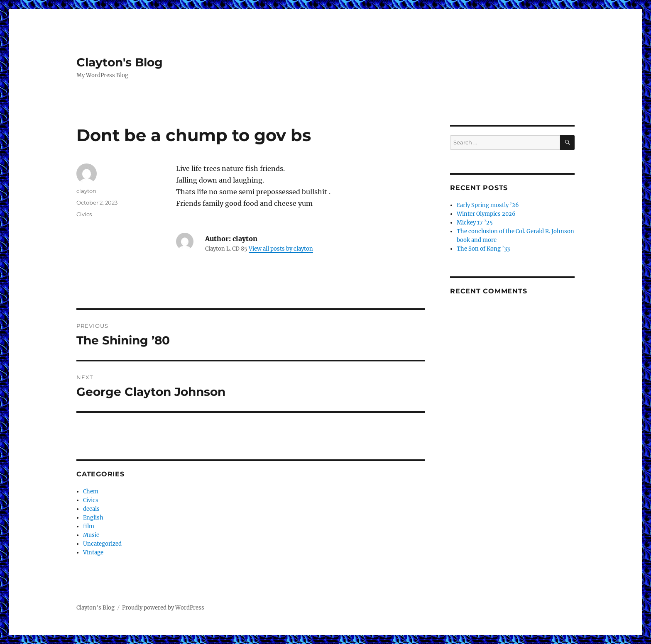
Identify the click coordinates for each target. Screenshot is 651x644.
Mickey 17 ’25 (475, 223)
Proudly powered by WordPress (163, 608)
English (93, 518)
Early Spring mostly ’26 (488, 205)
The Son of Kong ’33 (483, 249)
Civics (84, 214)
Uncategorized (102, 544)
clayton (86, 191)
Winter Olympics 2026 (486, 214)
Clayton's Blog (120, 62)
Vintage (93, 553)
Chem (91, 492)
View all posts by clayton (281, 249)
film (89, 526)
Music (91, 535)
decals (91, 509)
